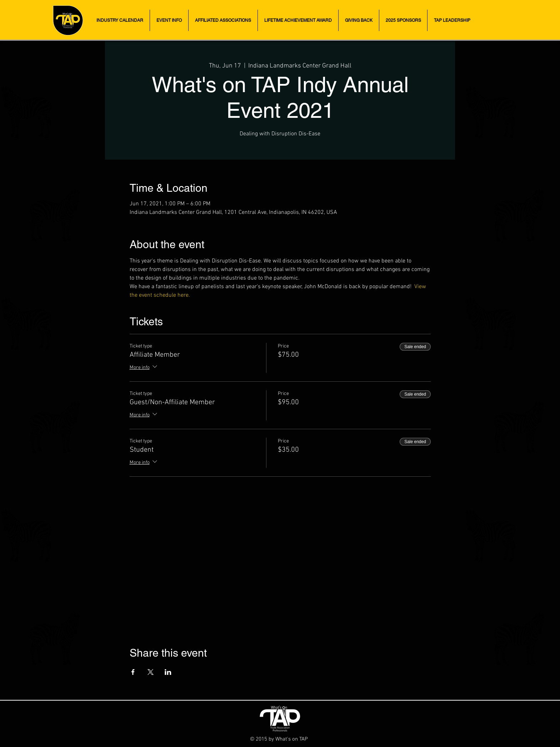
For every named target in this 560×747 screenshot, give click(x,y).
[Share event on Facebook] (133, 672)
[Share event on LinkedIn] (168, 672)
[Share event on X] (151, 672)
